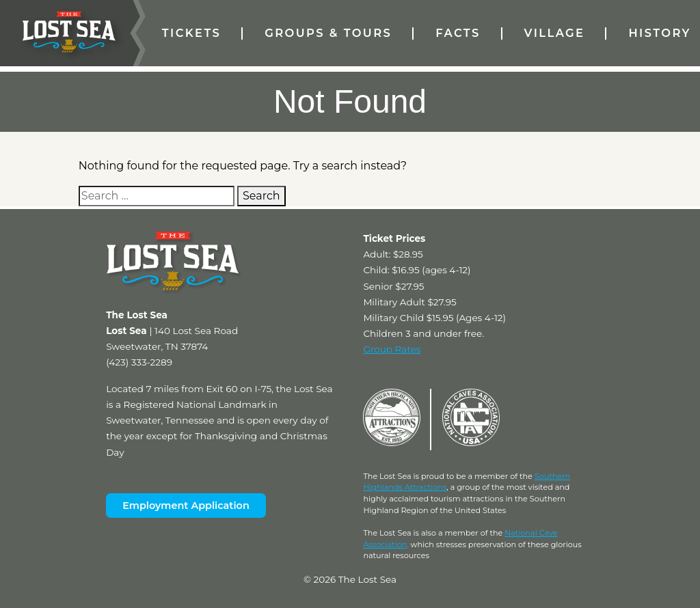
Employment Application (186, 506)
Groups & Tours (328, 33)
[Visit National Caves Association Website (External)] (471, 443)
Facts (458, 33)
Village (555, 33)
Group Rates (392, 349)
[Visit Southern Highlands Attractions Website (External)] (392, 443)
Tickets (191, 33)
